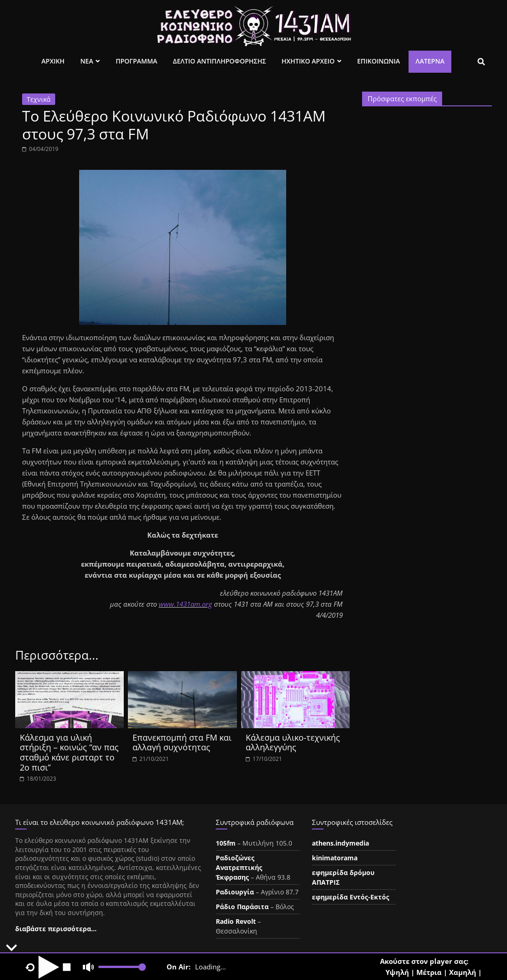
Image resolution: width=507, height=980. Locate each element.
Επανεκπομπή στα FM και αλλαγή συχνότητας (182, 742)
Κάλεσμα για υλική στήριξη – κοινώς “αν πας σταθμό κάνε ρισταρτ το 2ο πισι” (69, 752)
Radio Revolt (236, 921)
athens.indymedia (340, 843)
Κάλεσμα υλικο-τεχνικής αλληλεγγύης (293, 742)
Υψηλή (397, 972)
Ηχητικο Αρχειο (308, 61)
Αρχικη (53, 61)
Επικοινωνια (378, 61)
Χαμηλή (463, 972)
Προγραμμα (136, 61)
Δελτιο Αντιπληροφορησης (219, 61)
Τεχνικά (39, 99)
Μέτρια (429, 972)
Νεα (86, 61)
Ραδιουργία (235, 892)
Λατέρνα (430, 61)
